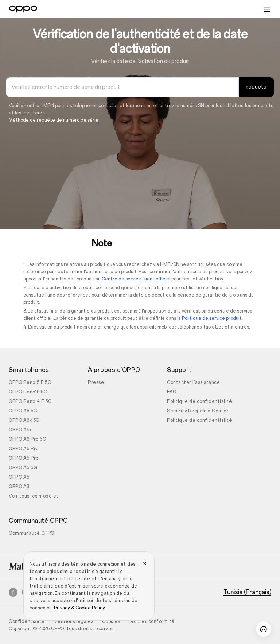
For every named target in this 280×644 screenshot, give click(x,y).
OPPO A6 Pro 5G (28, 439)
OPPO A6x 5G (24, 420)
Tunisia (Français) (247, 592)
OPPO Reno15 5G (28, 392)
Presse (96, 382)
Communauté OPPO (32, 533)
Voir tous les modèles (34, 496)
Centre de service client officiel (136, 279)
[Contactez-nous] (264, 629)
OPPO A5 (19, 477)
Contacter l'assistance (193, 382)
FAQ (172, 392)
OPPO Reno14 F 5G (30, 401)
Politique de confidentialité (199, 401)
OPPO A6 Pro (24, 449)
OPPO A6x (20, 430)
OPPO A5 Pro (24, 458)
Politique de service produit (212, 318)
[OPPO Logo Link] (23, 9)
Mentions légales (73, 621)
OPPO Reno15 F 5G (30, 382)
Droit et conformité (152, 621)
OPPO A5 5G (23, 468)
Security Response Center (198, 411)
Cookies (111, 621)
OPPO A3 (19, 487)
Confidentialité (27, 621)
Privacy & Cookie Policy (79, 608)
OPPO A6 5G (23, 411)
